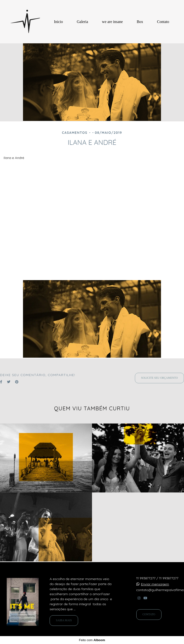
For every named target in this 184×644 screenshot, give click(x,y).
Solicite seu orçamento (159, 378)
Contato (163, 22)
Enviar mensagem (155, 584)
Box (140, 22)
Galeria (83, 22)
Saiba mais (64, 620)
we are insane (112, 22)
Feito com (92, 640)
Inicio (58, 22)
